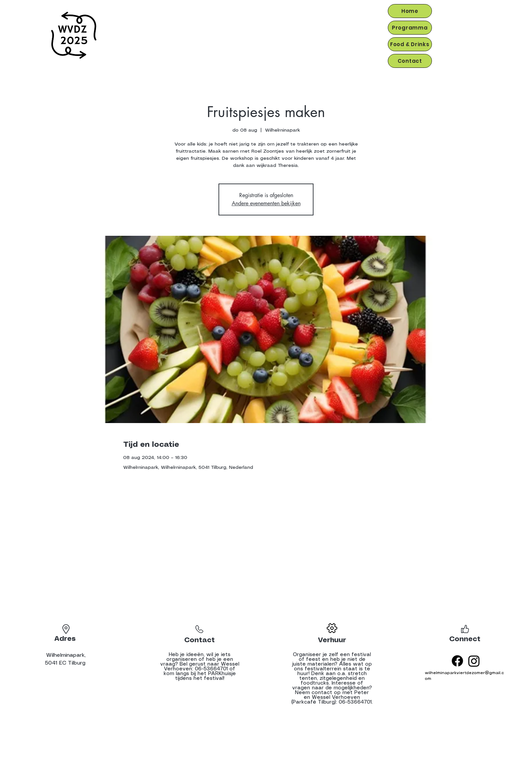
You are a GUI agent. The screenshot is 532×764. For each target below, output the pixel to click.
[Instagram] (474, 661)
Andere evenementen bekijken (266, 203)
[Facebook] (457, 661)
